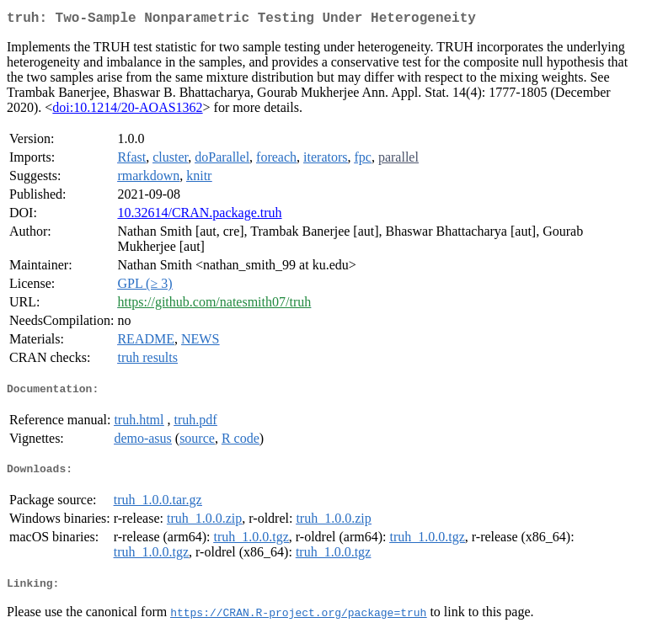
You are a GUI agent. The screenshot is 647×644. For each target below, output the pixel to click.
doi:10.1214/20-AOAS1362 (127, 111)
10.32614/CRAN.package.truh (199, 216)
